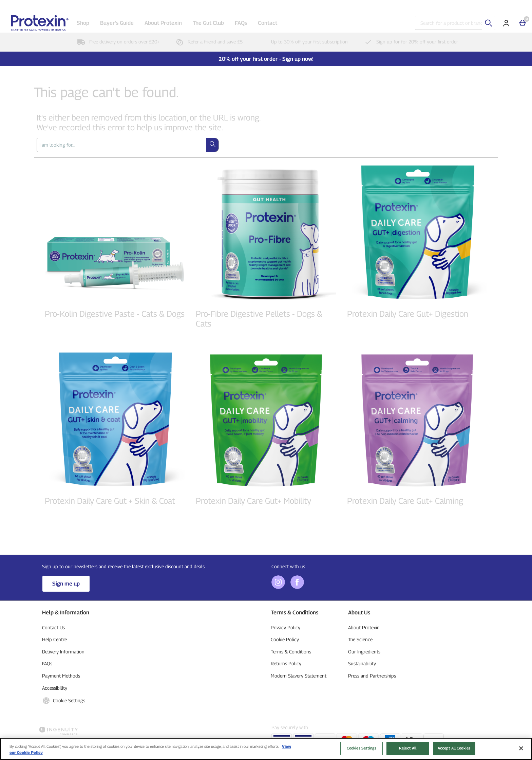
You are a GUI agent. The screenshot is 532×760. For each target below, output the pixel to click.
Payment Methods (61, 676)
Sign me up (66, 584)
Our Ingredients (364, 652)
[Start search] (489, 23)
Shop (83, 23)
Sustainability (362, 663)
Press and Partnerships (372, 676)
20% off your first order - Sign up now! (266, 59)
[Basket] (522, 23)
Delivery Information (63, 652)
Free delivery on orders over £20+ (117, 42)
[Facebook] (297, 587)
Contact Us (53, 627)
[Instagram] (278, 587)
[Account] (506, 23)
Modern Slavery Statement (299, 676)
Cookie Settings (64, 701)
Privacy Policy (286, 627)
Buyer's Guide (117, 23)
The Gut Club (208, 23)
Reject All (408, 751)
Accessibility (55, 688)
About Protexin (163, 23)
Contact (268, 23)
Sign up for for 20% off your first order (410, 42)
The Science (360, 639)
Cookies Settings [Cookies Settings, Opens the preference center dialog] (362, 751)
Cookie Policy (285, 639)
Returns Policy (286, 663)
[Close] (521, 751)
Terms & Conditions (291, 652)
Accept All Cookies (454, 751)
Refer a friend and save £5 (208, 42)
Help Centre (54, 639)
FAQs (241, 23)
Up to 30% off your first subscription (302, 42)
